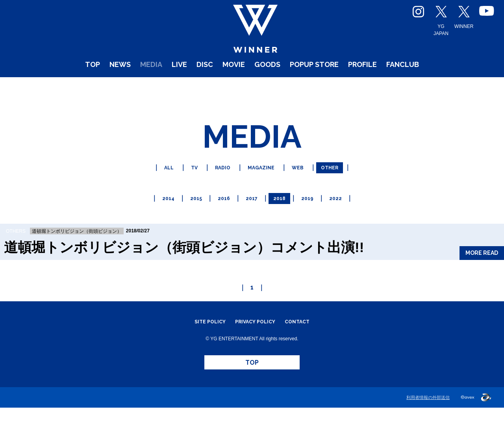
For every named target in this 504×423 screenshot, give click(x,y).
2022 (343, 205)
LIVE (159, 86)
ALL (158, 177)
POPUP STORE (326, 86)
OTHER (339, 177)
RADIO (218, 177)
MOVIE (225, 86)
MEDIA (124, 86)
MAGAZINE (262, 177)
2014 (162, 205)
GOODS (267, 86)
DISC (190, 86)
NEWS (85, 86)
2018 (282, 205)
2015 (192, 205)
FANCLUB (440, 86)
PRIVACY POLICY (256, 327)
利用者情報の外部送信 (428, 413)
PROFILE (388, 86)
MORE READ (474, 253)
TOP (51, 86)
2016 (222, 205)
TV (186, 177)
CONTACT (306, 327)
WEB (303, 177)
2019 (312, 205)
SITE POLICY (202, 327)
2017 (252, 205)
